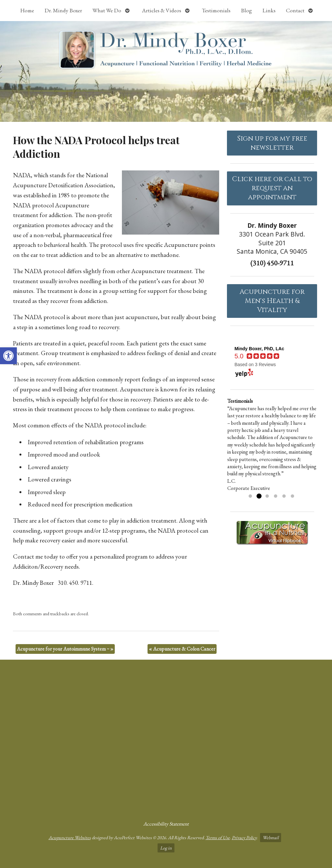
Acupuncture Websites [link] (70, 837)
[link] (8, 356)
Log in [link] (166, 848)
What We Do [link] (107, 10)
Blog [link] (246, 10)
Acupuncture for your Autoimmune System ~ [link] (65, 649)
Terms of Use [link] (218, 837)
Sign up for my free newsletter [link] (272, 143)
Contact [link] (295, 10)
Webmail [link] (271, 837)
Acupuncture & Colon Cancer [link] (182, 649)
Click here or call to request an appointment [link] (272, 188)
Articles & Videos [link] (162, 10)
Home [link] (27, 10)
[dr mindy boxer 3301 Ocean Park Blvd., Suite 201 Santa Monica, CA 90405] (166, 737)
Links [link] (269, 10)
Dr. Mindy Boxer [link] (63, 10)
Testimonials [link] (216, 10)
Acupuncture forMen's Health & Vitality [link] (272, 301)
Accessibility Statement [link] (166, 824)
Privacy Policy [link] (244, 837)
